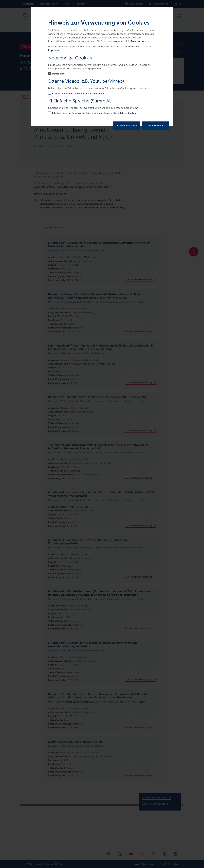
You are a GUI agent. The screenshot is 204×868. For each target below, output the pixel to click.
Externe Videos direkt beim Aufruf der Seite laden (78, 93)
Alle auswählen (155, 126)
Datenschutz (138, 41)
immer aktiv (58, 74)
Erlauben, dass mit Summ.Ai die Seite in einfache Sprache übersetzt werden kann (95, 113)
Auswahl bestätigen (127, 126)
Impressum (55, 50)
